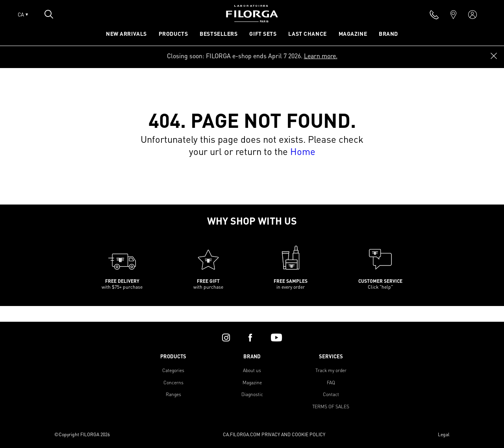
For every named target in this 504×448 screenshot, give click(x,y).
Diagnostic (252, 394)
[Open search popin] (49, 14)
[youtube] (276, 337)
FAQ (331, 383)
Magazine (252, 383)
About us (252, 370)
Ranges (173, 394)
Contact (331, 394)
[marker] (453, 15)
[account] (472, 15)
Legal (444, 434)
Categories (173, 370)
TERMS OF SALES (331, 407)
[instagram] (226, 337)
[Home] (252, 20)
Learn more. (321, 56)
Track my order (331, 370)
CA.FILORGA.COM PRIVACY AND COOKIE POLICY (274, 434)
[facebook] (250, 337)
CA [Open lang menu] (23, 15)
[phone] (434, 15)
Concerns (173, 383)
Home (303, 151)
